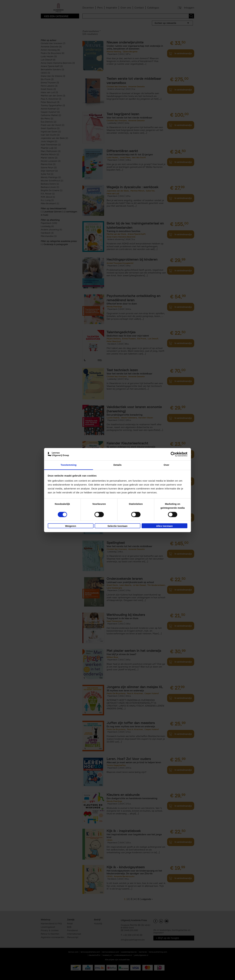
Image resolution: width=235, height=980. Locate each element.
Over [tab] (167, 465)
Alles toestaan (164, 526)
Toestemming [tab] (69, 465)
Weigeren (71, 526)
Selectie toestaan (118, 526)
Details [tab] (117, 465)
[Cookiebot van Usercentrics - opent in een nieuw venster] (173, 454)
